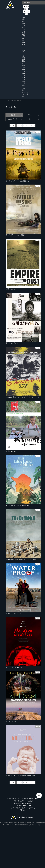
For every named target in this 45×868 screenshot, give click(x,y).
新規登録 (26, 8)
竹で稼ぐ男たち (11, 721)
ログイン (27, 13)
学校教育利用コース (14, 799)
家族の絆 (24, 66)
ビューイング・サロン (25, 95)
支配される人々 (11, 289)
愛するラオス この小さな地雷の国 (18, 505)
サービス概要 (34, 799)
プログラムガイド (20, 801)
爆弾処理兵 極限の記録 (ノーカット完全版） (22, 559)
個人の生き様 (24, 62)
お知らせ (32, 808)
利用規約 (30, 801)
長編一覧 (24, 70)
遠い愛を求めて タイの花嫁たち (17, 181)
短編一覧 (24, 74)
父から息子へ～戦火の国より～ (17, 235)
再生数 (33, 115)
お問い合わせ (23, 810)
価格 (33, 119)
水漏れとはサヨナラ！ (14, 613)
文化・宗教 (24, 56)
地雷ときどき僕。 (12, 451)
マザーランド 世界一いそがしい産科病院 (20, 775)
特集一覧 (24, 24)
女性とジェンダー (24, 49)
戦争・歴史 (24, 43)
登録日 (16, 115)
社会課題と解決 (24, 36)
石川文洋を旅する (12, 343)
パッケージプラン (24, 88)
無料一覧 (24, 82)
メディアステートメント (20, 808)
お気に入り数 (15, 119)
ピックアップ (24, 29)
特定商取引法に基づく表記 (23, 803)
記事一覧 (24, 78)
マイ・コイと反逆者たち (14, 667)
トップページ (9, 101)
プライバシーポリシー (23, 806)
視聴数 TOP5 (24, 20)
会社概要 (25, 799)
